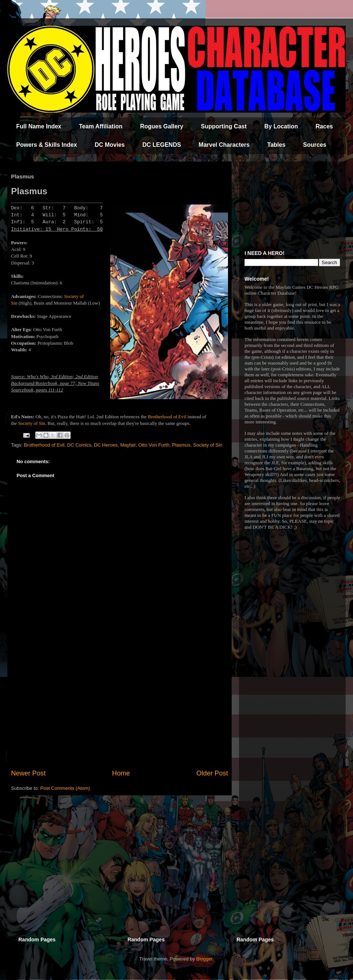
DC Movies (110, 145)
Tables (277, 145)
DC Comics (79, 445)
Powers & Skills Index (47, 145)
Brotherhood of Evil (167, 417)
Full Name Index (39, 126)
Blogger (204, 959)
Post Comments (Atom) (65, 788)
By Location (281, 126)
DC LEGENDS (162, 145)
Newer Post (28, 773)
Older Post (212, 773)
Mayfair (128, 445)
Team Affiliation (101, 126)
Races (324, 126)
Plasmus (181, 445)
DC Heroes (106, 445)
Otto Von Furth (154, 445)
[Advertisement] (120, 708)
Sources (315, 145)
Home (121, 773)
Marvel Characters (224, 145)
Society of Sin (32, 423)
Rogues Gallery (162, 126)
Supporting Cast (224, 126)
